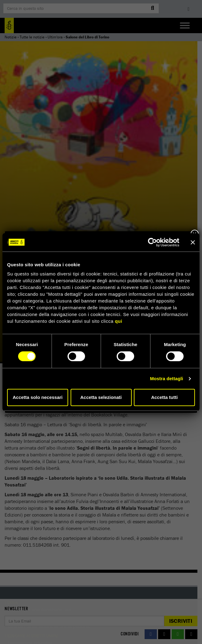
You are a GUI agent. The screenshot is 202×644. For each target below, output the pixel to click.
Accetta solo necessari (38, 397)
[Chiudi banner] (193, 242)
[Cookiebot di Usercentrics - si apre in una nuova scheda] (152, 242)
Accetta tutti (164, 397)
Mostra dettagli (166, 379)
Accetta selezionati (101, 397)
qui (118, 321)
